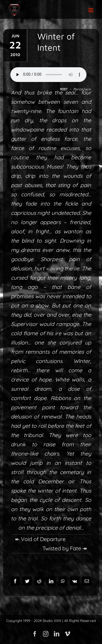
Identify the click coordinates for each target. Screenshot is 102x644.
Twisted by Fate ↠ (65, 548)
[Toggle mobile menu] (91, 10)
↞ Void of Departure (40, 539)
